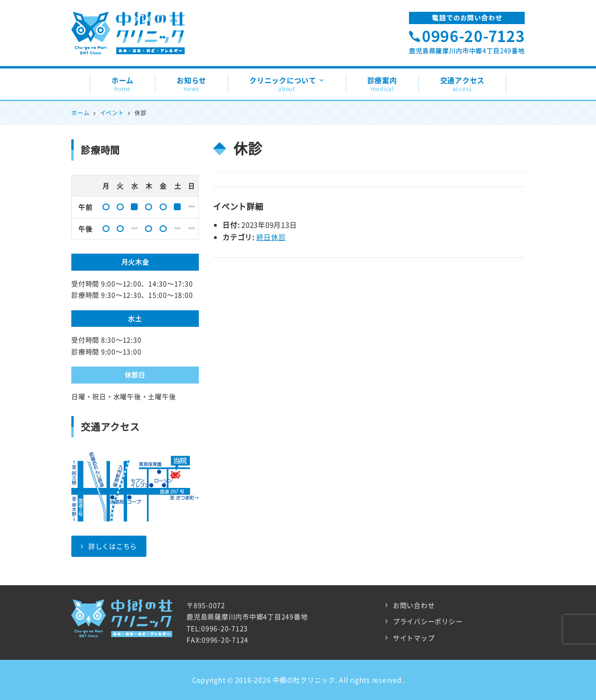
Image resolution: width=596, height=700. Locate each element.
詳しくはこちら (109, 546)
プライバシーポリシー (428, 621)
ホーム (123, 84)
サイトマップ (414, 638)
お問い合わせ (414, 605)
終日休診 (271, 237)
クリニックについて (287, 84)
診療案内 (382, 84)
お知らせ (192, 84)
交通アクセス (463, 84)
